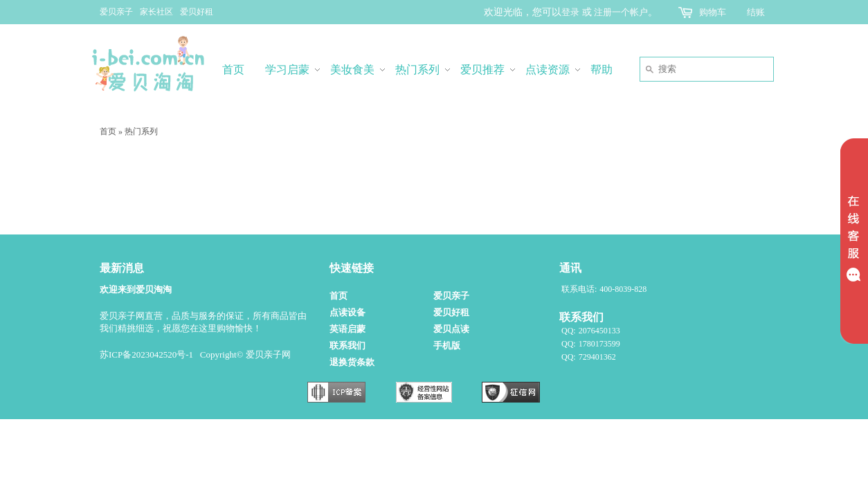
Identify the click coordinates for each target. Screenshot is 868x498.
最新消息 (122, 268)
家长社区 (156, 12)
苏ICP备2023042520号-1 (146, 354)
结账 (756, 12)
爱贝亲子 (116, 12)
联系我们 (347, 345)
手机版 (447, 345)
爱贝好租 (197, 12)
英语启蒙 (347, 329)
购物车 (713, 12)
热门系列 (141, 131)
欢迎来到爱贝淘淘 (136, 289)
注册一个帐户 (621, 12)
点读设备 (347, 312)
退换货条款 (352, 362)
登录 (570, 12)
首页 (108, 131)
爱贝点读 (451, 329)
